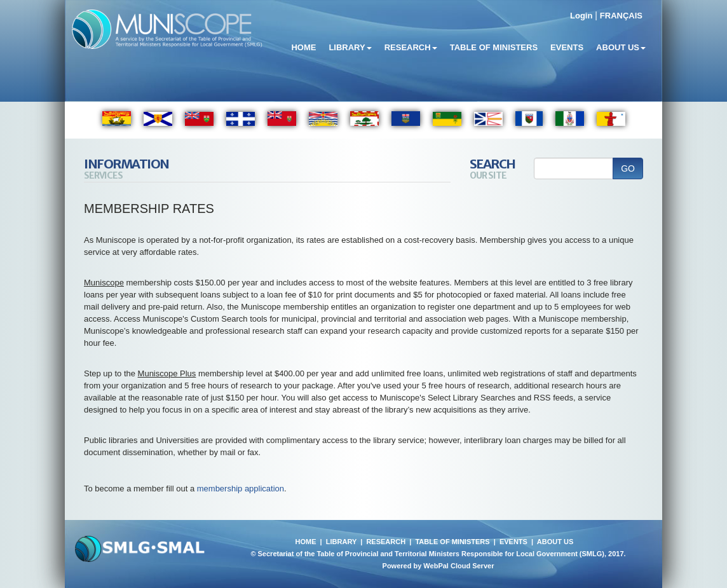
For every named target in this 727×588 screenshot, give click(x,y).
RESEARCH (386, 542)
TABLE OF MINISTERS (452, 542)
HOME (305, 542)
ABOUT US (555, 542)
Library (350, 47)
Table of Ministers (494, 47)
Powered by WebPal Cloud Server (438, 566)
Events (567, 47)
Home (303, 47)
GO (628, 168)
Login (581, 16)
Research (411, 47)
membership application (241, 489)
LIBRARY (341, 542)
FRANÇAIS (621, 16)
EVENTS (513, 542)
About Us (621, 47)
